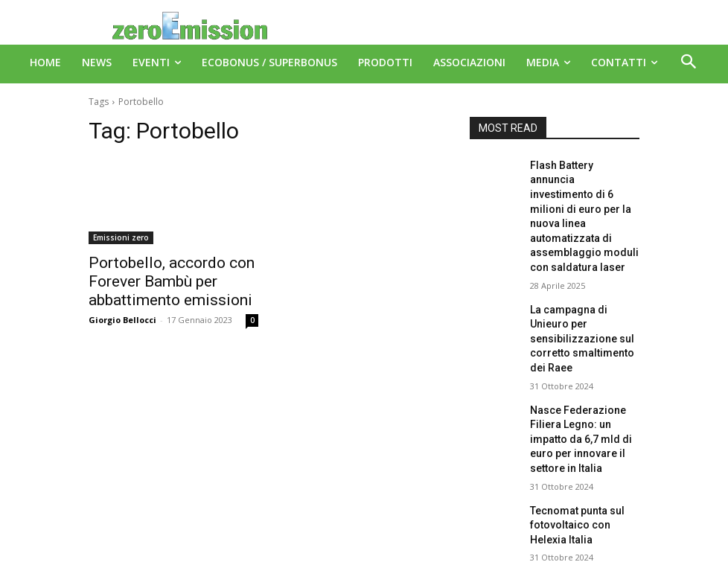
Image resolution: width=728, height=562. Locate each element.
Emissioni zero (121, 237)
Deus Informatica (390, 548)
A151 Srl (455, 517)
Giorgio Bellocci (122, 313)
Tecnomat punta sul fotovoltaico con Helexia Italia (580, 435)
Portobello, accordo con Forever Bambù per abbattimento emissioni (156, 278)
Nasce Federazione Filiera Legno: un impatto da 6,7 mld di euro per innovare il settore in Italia (584, 363)
